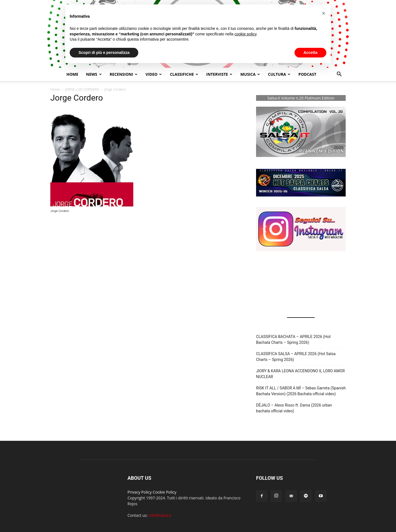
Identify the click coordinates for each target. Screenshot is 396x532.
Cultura (279, 74)
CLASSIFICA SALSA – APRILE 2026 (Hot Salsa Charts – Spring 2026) (296, 357)
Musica (250, 74)
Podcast (307, 74)
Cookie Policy (165, 492)
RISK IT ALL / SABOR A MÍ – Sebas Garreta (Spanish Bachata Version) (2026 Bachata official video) (301, 391)
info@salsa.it (160, 515)
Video (154, 74)
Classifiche (184, 74)
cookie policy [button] (245, 34)
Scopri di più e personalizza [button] (104, 53)
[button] (339, 75)
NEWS (94, 74)
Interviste (219, 74)
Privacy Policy (140, 492)
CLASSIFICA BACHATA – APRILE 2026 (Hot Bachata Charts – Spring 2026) (293, 340)
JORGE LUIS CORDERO (82, 89)
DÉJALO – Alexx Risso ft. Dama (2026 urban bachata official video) (294, 408)
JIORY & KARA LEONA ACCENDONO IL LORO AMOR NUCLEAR (300, 374)
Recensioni (124, 74)
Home (72, 74)
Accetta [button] (310, 53)
